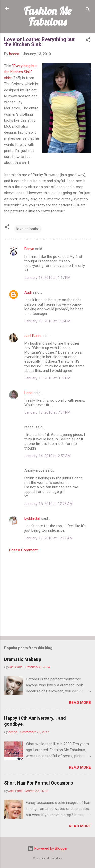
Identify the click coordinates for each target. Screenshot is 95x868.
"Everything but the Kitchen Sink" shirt (20, 72)
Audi (28, 292)
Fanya (29, 249)
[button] (88, 41)
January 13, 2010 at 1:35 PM (47, 321)
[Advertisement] (48, 593)
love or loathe (28, 229)
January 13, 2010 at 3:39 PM (47, 378)
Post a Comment (23, 550)
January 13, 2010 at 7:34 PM (47, 412)
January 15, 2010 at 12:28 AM (49, 504)
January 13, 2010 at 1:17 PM (47, 278)
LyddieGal (32, 518)
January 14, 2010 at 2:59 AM (48, 456)
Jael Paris (32, 336)
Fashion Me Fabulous (48, 16)
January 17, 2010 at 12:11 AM (49, 538)
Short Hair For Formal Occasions (39, 783)
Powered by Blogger (48, 848)
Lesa (28, 393)
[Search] (88, 10)
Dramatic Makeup (23, 659)
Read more (80, 703)
